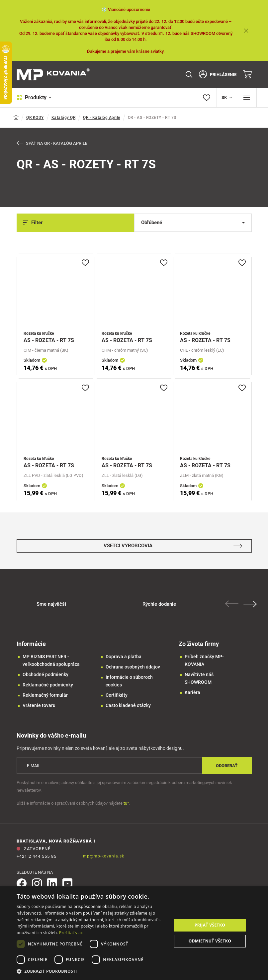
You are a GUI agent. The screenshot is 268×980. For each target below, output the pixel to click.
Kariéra (192, 692)
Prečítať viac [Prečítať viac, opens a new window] (71, 933)
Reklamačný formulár (45, 695)
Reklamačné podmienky (48, 685)
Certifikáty (117, 695)
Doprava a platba (124, 657)
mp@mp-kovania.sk (104, 856)
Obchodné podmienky (45, 674)
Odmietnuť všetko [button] (210, 941)
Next (250, 604)
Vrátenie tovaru (39, 705)
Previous (232, 604)
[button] (92, 971)
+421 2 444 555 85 (37, 856)
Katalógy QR (64, 118)
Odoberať (227, 766)
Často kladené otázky (128, 705)
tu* (126, 803)
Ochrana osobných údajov (133, 667)
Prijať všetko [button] (210, 925)
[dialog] (134, 933)
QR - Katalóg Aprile (102, 118)
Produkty (34, 97)
